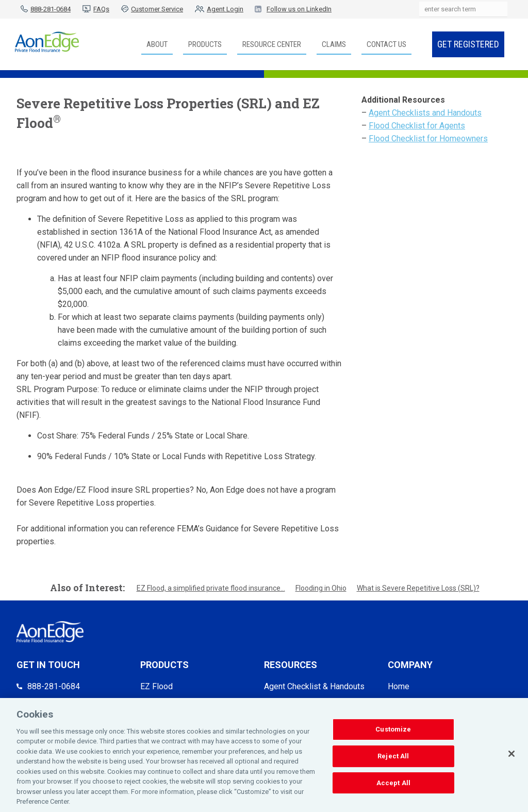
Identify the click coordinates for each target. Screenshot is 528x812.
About (157, 44)
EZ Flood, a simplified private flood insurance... (211, 588)
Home (399, 686)
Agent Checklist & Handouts (314, 686)
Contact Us (386, 44)
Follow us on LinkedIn (299, 9)
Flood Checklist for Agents (417, 126)
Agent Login (225, 9)
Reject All (393, 758)
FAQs (101, 9)
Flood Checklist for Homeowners (428, 139)
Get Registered (468, 44)
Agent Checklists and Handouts (425, 113)
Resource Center (272, 44)
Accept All (393, 784)
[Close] (511, 756)
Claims (334, 44)
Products (205, 44)
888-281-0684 (51, 9)
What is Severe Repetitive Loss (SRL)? (418, 588)
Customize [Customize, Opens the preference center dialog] (393, 731)
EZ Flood (156, 686)
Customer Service (157, 9)
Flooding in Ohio (321, 588)
